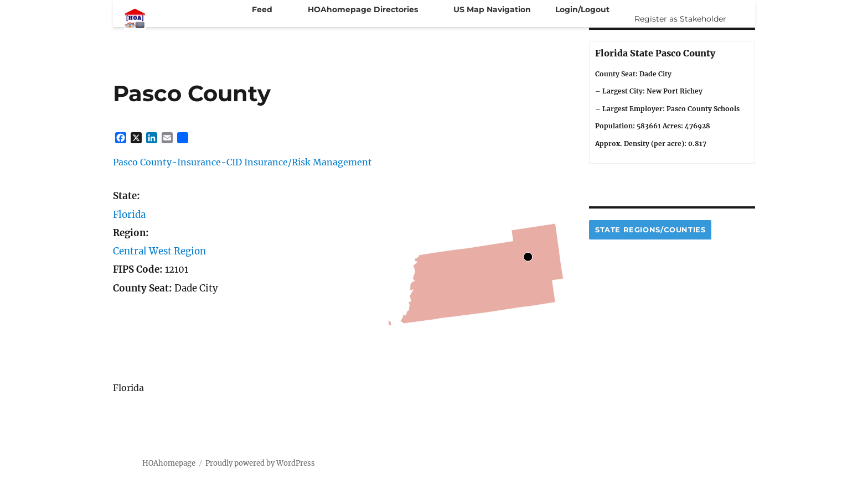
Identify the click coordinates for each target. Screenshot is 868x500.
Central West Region (159, 251)
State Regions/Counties (650, 230)
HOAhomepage (169, 463)
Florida (129, 215)
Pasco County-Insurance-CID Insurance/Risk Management (242, 162)
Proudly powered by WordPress (260, 463)
